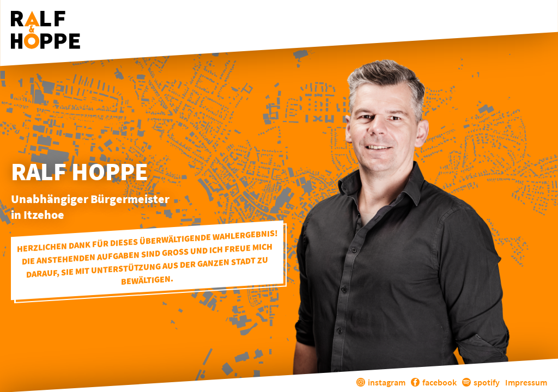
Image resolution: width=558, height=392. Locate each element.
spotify (481, 382)
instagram (381, 382)
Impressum (526, 382)
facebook (434, 382)
